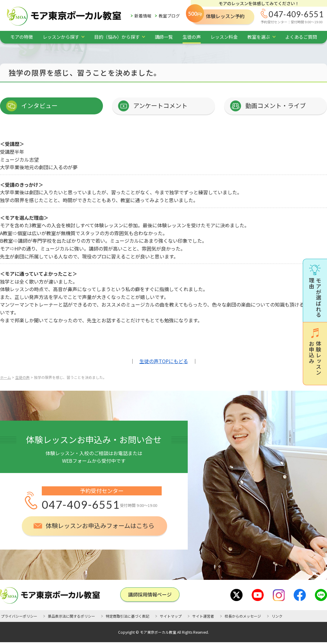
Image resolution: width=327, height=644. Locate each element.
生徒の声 (192, 37)
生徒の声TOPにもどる (164, 361)
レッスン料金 (224, 37)
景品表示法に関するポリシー (71, 616)
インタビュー (39, 105)
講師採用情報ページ (150, 594)
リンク (277, 616)
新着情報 (143, 16)
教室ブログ (169, 16)
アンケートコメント (160, 105)
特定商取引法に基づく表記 (127, 616)
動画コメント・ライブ (276, 105)
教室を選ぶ (259, 37)
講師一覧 (164, 37)
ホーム (5, 377)
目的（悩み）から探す (117, 37)
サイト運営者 (203, 616)
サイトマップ (171, 616)
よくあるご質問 (301, 37)
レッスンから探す (61, 37)
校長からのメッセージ (243, 616)
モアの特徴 (22, 37)
